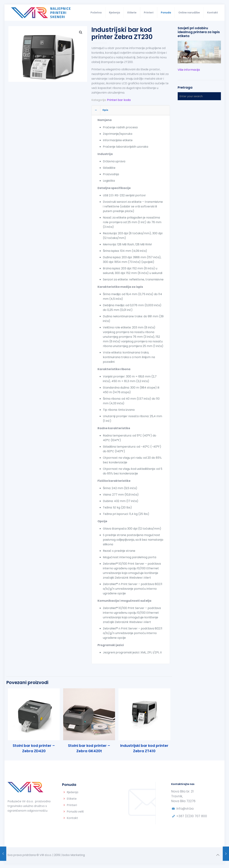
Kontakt (72, 818)
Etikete (72, 799)
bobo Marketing (74, 855)
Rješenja (72, 792)
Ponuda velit (75, 812)
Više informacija (189, 70)
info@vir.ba (185, 809)
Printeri (72, 805)
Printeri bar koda (119, 100)
